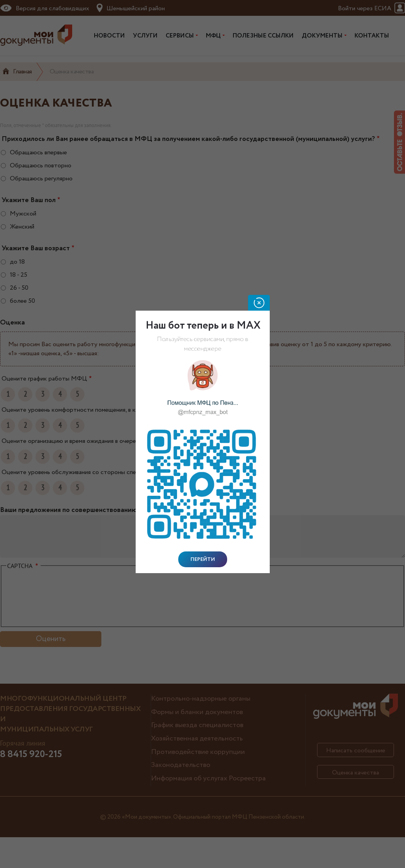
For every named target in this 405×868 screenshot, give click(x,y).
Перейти (203, 559)
